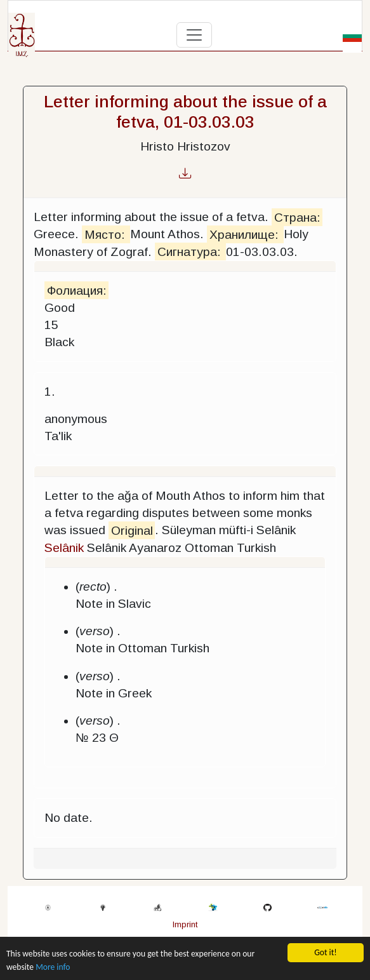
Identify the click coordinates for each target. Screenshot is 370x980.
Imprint (185, 924)
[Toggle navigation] (194, 35)
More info (53, 967)
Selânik (64, 548)
